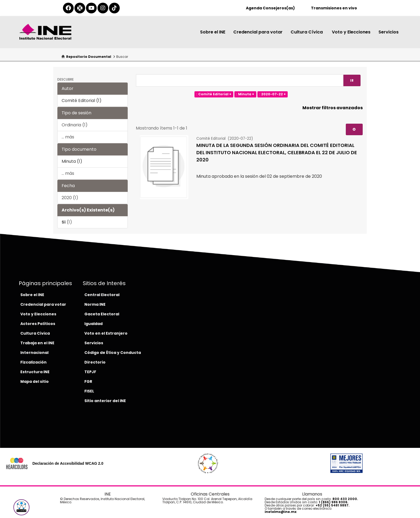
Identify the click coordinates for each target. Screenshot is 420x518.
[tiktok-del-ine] (114, 8)
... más (68, 137)
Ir (352, 80)
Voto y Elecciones (351, 32)
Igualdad (93, 324)
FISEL (89, 391)
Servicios (389, 32)
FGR (88, 381)
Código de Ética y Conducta (113, 353)
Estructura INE (35, 372)
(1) (67, 222)
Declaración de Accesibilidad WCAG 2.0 (68, 463)
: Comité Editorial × (214, 94)
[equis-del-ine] (80, 8)
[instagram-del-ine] (103, 8)
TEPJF (90, 372)
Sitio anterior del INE (105, 401)
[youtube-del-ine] (91, 8)
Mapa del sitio (35, 381)
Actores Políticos (38, 324)
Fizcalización (33, 362)
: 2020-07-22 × (273, 94)
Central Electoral (102, 295)
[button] (21, 507)
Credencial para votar (258, 32)
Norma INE (95, 304)
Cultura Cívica (307, 32)
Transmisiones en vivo (334, 8)
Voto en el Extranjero (106, 333)
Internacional (34, 353)
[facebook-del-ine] (68, 8)
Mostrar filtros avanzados (333, 108)
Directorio (95, 362)
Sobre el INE (213, 32)
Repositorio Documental (89, 57)
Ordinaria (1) (75, 125)
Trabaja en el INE (37, 343)
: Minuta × (245, 94)
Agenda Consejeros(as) (270, 8)
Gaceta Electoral (102, 314)
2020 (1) (70, 198)
